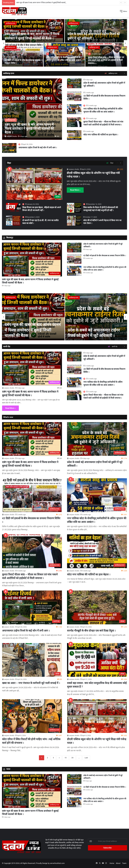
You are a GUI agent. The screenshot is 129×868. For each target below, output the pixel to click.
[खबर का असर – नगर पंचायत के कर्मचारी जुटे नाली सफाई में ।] (32, 660)
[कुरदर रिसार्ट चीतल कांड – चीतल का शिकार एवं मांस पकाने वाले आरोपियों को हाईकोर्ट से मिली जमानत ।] (106, 55)
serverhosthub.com (57, 863)
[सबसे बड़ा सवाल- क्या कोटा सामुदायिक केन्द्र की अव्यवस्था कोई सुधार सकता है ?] (97, 660)
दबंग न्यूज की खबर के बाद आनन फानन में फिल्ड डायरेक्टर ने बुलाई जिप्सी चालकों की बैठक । (33, 330)
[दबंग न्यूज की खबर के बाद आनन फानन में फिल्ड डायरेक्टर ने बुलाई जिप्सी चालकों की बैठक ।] (33, 31)
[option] (64, 43)
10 (66, 758)
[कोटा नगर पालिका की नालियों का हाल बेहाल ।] (74, 135)
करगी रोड (115, 347)
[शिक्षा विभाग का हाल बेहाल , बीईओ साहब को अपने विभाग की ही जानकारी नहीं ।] (13, 207)
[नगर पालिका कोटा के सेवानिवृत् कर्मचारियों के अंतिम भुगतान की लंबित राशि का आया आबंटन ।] (64, 55)
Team (124, 863)
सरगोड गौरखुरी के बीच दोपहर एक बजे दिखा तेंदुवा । (91, 631)
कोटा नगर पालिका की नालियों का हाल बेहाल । (101, 135)
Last (86, 758)
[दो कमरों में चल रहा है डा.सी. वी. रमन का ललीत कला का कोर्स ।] (13, 221)
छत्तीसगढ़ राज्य (11, 23)
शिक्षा (112, 163)
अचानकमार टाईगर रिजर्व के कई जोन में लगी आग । (38, 148)
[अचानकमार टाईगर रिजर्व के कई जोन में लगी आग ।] (9, 148)
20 (72, 758)
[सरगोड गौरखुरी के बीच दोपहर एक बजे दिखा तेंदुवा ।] (97, 607)
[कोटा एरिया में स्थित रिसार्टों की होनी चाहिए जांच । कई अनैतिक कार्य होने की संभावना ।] (32, 716)
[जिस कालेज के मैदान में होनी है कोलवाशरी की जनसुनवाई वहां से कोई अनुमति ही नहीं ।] (74, 208)
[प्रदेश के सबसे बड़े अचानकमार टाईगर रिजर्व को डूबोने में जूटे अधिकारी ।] (96, 31)
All (106, 73)
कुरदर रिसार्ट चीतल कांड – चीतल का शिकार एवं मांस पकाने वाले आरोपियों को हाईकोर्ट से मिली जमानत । (106, 60)
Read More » (75, 190)
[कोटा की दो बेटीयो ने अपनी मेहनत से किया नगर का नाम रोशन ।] (74, 221)
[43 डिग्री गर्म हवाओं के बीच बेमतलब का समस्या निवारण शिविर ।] (23, 55)
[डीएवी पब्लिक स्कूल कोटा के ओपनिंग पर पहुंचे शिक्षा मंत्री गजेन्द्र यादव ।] (34, 184)
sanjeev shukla (12, 136)
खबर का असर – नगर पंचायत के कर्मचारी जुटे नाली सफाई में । (31, 683)
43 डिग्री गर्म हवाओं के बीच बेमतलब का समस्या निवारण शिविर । (105, 256)
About (118, 863)
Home (112, 863)
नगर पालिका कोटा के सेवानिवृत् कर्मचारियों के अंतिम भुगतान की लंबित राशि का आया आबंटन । (64, 60)
